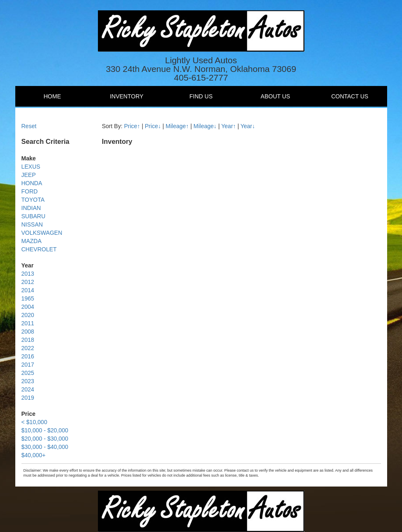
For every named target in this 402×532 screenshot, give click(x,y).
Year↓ (248, 126)
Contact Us (350, 96)
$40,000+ (34, 455)
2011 (28, 323)
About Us (275, 96)
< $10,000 (34, 422)
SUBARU (33, 216)
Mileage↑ (177, 126)
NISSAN (32, 224)
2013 (28, 274)
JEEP (29, 175)
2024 (28, 389)
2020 (28, 315)
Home (52, 96)
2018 (28, 340)
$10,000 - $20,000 (45, 430)
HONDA (32, 183)
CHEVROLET (39, 249)
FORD (30, 191)
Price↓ (153, 126)
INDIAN (31, 208)
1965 (28, 298)
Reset (29, 126)
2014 (28, 290)
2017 (28, 365)
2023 (28, 381)
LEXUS (31, 167)
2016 (28, 356)
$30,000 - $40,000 (45, 447)
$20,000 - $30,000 (45, 439)
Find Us (201, 96)
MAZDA (32, 241)
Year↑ (229, 126)
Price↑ (132, 126)
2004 (28, 307)
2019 (28, 398)
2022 (28, 348)
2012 (28, 282)
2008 (28, 332)
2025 (28, 373)
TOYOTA (33, 200)
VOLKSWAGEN (42, 233)
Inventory (127, 96)
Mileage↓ (205, 126)
